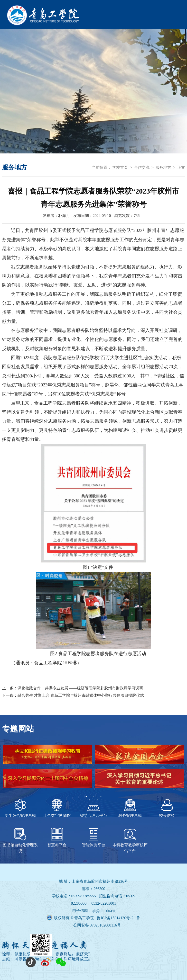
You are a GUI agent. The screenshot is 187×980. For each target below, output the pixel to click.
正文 (181, 167)
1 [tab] (86, 797)
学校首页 (120, 167)
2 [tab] (93, 797)
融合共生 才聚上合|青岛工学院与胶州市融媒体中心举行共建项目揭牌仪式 (81, 695)
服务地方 (163, 167)
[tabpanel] (93, 769)
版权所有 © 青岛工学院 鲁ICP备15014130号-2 (94, 918)
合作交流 (142, 167)
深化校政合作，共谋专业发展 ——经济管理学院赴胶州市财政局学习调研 (80, 688)
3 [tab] (101, 797)
